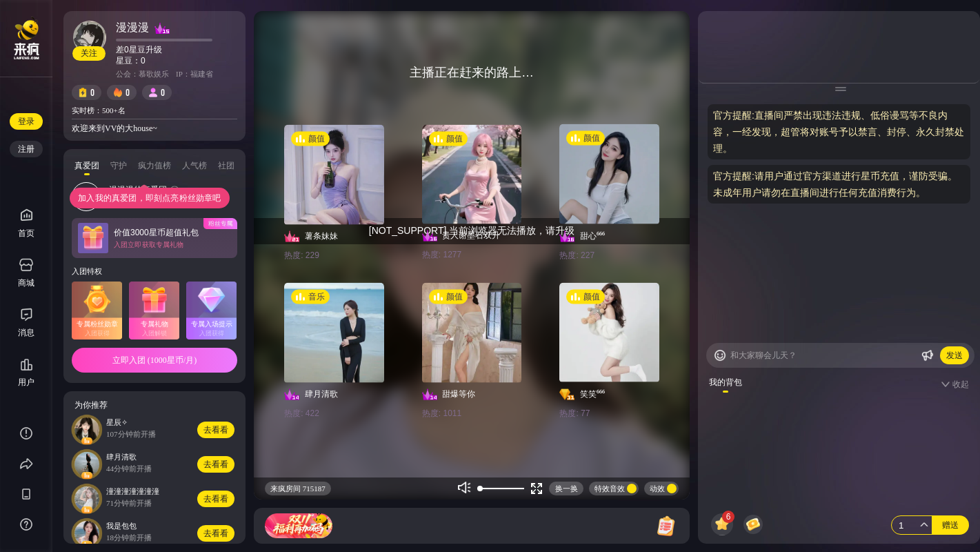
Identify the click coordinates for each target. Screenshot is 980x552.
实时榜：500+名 (99, 110)
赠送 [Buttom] (950, 525)
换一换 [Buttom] (567, 489)
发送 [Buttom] (954, 355)
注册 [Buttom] (26, 149)
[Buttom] (720, 355)
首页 (26, 223)
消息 (26, 333)
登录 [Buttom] (26, 121)
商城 (26, 273)
